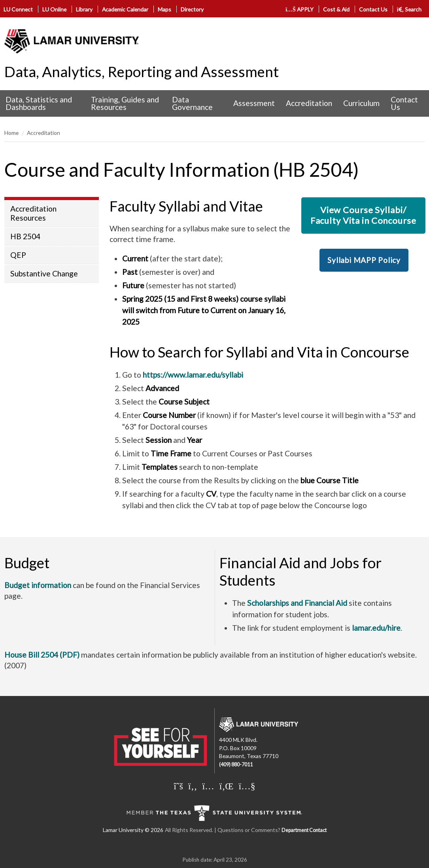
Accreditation (309, 103)
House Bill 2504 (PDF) (42, 655)
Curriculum (361, 103)
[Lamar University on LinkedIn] (227, 786)
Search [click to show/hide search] (409, 9)
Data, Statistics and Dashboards (39, 103)
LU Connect (18, 9)
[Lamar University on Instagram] (208, 786)
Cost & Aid (336, 9)
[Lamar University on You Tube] (247, 786)
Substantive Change (44, 273)
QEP (18, 255)
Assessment (254, 103)
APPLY (300, 9)
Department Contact (304, 830)
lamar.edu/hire (376, 628)
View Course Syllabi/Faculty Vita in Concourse (363, 215)
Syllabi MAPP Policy (364, 260)
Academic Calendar (125, 9)
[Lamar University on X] (178, 786)
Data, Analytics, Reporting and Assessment (142, 72)
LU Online (54, 9)
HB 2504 (25, 236)
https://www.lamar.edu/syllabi (193, 375)
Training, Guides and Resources (125, 103)
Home (11, 133)
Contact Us (373, 9)
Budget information (38, 585)
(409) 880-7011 (236, 765)
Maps (164, 9)
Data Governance (192, 103)
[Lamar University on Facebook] (193, 786)
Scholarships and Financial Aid (297, 603)
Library (84, 9)
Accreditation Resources (33, 213)
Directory (192, 9)
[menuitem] (43, 103)
